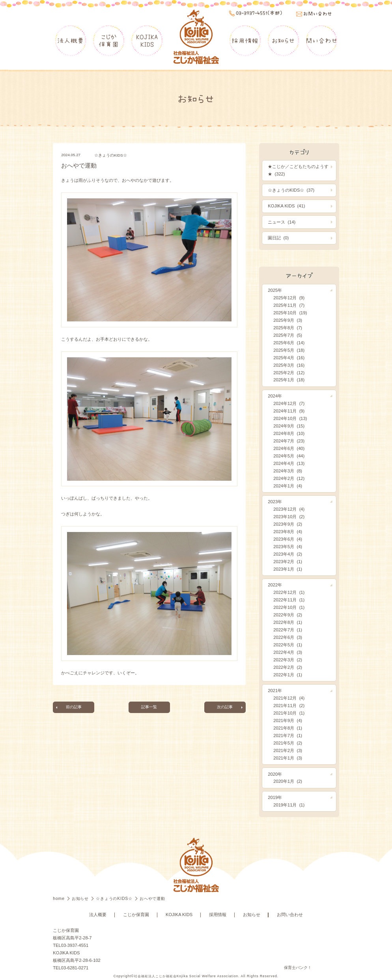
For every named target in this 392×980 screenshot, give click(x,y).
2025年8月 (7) (288, 328)
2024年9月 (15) (289, 426)
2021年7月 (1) (288, 735)
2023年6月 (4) (288, 539)
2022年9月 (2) (288, 615)
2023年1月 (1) (288, 569)
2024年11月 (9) (289, 411)
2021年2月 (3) (288, 750)
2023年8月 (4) (288, 532)
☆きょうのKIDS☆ (111, 155)
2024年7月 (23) (289, 441)
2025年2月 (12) (289, 373)
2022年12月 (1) (289, 592)
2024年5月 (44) (289, 456)
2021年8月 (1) (288, 728)
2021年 (275, 691)
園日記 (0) (278, 238)
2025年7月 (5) (288, 335)
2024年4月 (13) (289, 463)
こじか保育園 (109, 40)
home (59, 899)
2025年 (275, 290)
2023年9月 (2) (288, 524)
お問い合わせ (290, 915)
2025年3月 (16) (289, 365)
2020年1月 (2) (288, 781)
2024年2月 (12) (289, 478)
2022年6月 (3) (288, 637)
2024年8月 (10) (289, 433)
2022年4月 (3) (288, 652)
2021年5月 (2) (288, 743)
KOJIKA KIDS (179, 915)
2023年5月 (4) (288, 547)
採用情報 (245, 41)
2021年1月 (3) (288, 758)
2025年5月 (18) (289, 350)
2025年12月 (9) (289, 298)
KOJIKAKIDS (147, 40)
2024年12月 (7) (289, 403)
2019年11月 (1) (289, 805)
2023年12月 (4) (289, 509)
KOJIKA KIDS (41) (286, 206)
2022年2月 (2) (288, 667)
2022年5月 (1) (288, 645)
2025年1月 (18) (289, 380)
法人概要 (71, 41)
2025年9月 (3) (288, 320)
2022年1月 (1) (288, 675)
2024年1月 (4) (288, 486)
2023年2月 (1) (288, 562)
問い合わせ (321, 41)
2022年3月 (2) (288, 660)
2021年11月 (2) (289, 706)
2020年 (275, 774)
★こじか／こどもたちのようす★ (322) (298, 170)
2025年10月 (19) (290, 313)
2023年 (275, 502)
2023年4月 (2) (288, 554)
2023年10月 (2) (289, 517)
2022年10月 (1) (289, 607)
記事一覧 (149, 707)
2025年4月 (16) (289, 358)
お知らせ (283, 41)
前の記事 (74, 707)
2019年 (275, 797)
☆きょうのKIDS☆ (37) (291, 190)
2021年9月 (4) (288, 721)
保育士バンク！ (298, 968)
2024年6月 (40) (289, 448)
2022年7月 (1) (288, 630)
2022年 (275, 585)
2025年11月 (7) (289, 305)
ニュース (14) (282, 222)
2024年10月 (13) (290, 418)
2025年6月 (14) (289, 343)
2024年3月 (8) (288, 471)
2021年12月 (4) (289, 698)
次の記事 (225, 707)
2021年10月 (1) (289, 713)
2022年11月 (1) (289, 600)
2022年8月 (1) (288, 622)
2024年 (275, 396)
